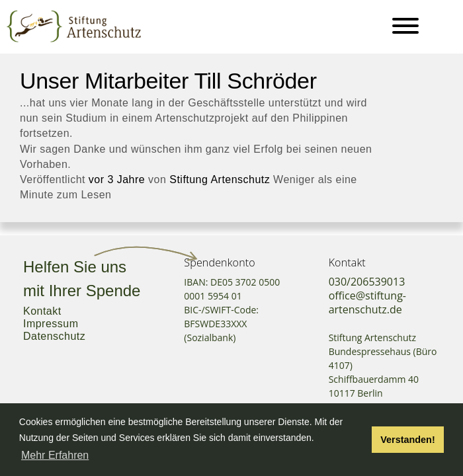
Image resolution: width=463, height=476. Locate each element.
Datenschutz (54, 336)
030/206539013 (367, 282)
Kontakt (42, 311)
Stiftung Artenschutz (220, 179)
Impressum (51, 324)
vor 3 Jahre (117, 179)
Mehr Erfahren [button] (55, 455)
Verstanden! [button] (407, 440)
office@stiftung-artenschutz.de (367, 302)
